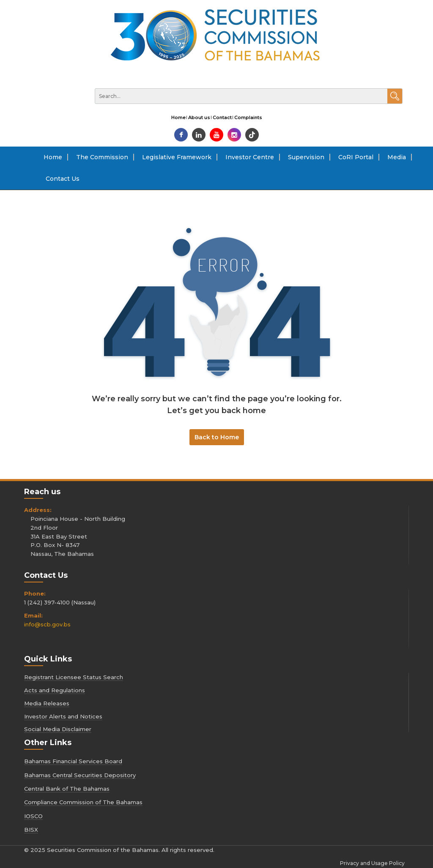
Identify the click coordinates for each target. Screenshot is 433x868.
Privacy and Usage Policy (372, 863)
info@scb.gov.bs (47, 624)
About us (199, 117)
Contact (222, 117)
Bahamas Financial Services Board (73, 761)
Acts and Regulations (55, 690)
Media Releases (47, 703)
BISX (31, 830)
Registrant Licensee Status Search (74, 677)
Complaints (248, 117)
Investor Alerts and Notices (63, 716)
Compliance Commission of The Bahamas (83, 802)
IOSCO (33, 816)
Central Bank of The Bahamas (67, 789)
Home (178, 117)
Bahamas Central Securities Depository (80, 775)
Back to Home (217, 437)
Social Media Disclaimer (58, 729)
